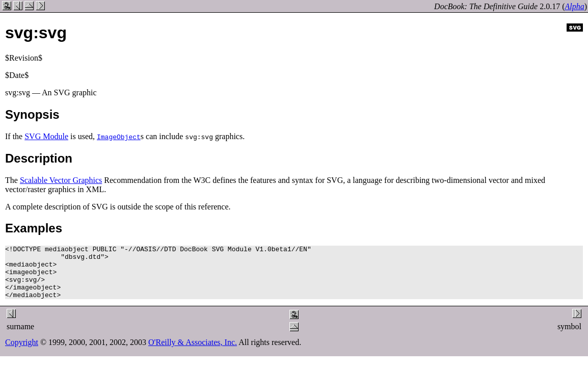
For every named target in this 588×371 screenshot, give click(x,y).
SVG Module (46, 136)
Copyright (22, 353)
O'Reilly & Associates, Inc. (193, 353)
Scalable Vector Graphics (61, 180)
